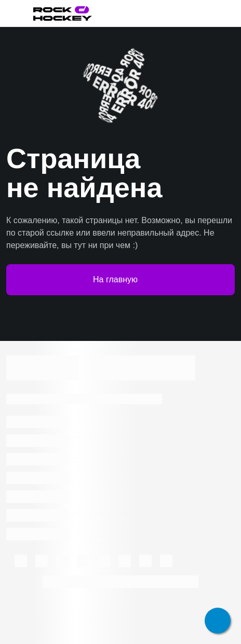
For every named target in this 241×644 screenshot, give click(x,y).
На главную (120, 280)
